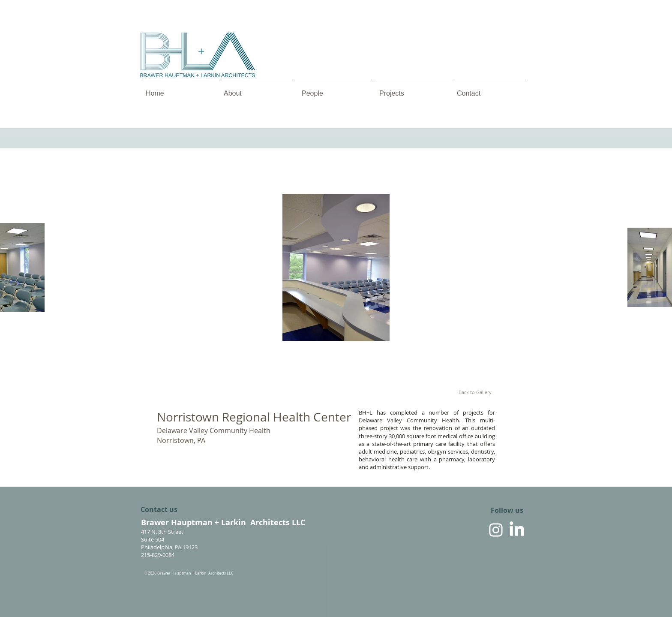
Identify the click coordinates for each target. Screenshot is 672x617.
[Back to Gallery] (475, 392)
